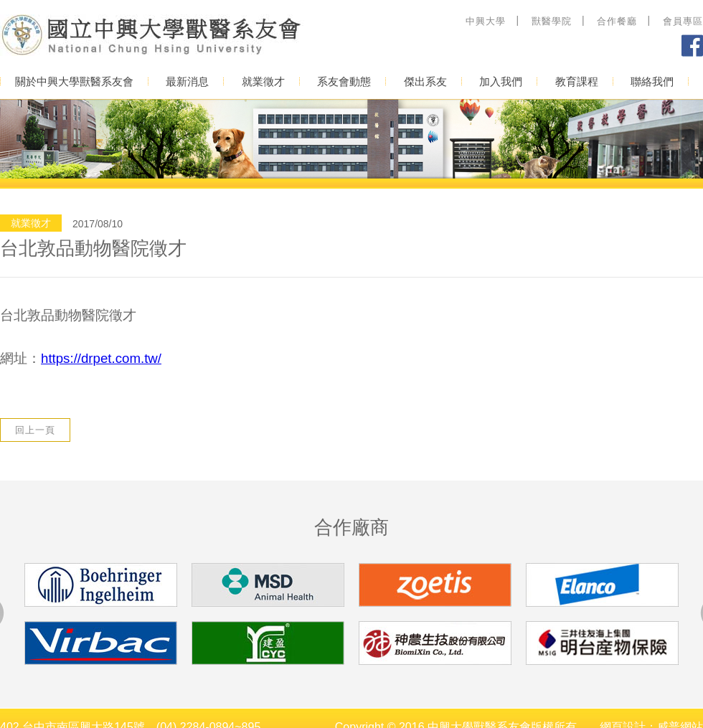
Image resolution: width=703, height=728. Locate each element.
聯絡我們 (652, 81)
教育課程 (577, 81)
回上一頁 (35, 430)
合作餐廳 (617, 21)
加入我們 (501, 81)
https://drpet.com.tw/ (101, 358)
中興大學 (486, 21)
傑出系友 (425, 81)
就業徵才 (263, 81)
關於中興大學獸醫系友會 (74, 81)
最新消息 (187, 81)
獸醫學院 (552, 21)
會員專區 (683, 21)
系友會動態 (344, 81)
